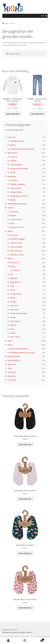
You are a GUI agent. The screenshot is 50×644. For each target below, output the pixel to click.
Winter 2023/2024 (14, 356)
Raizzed (13, 325)
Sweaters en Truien (17, 227)
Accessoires (12, 137)
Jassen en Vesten (16, 219)
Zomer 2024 (12, 372)
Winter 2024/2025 (14, 360)
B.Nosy (13, 266)
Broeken (13, 215)
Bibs (12, 274)
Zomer (10, 368)
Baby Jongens (12, 153)
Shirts (12, 223)
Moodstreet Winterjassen (19, 313)
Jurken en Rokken (16, 247)
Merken (10, 258)
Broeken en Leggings (18, 239)
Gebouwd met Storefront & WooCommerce (17, 632)
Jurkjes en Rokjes (16, 192)
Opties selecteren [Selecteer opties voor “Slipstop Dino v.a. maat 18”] (25, 553)
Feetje (12, 290)
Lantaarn (13, 302)
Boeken (13, 145)
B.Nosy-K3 (16, 270)
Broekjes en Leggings (18, 184)
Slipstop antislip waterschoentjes (22, 149)
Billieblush (14, 278)
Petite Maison (15, 321)
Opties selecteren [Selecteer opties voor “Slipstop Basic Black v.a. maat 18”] (25, 444)
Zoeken (25, 641)
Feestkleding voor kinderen (17, 204)
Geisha (13, 298)
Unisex (10, 341)
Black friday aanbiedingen (19, 349)
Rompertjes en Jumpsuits (19, 196)
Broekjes (13, 161)
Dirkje (12, 286)
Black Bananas (15, 282)
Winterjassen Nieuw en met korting (23, 353)
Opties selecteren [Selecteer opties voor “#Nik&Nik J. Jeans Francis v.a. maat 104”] (37, 114)
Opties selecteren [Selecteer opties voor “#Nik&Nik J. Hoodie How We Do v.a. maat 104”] (13, 114)
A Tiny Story (14, 262)
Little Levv (14, 306)
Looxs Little (14, 309)
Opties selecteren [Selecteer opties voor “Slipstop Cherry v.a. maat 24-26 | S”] (25, 608)
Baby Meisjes (12, 176)
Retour (13, 329)
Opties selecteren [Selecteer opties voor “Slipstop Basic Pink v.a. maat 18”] (25, 499)
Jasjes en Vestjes (16, 165)
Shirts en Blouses (16, 251)
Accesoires (14, 157)
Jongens (11, 208)
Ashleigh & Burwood (17, 141)
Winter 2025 (12, 364)
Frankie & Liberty (16, 294)
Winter (10, 345)
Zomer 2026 (12, 380)
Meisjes (10, 231)
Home (6, 23)
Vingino (13, 333)
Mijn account (8, 641)
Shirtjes (13, 172)
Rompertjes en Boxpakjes (19, 168)
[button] (42, 16)
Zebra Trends (15, 337)
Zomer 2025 (12, 376)
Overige (13, 317)
